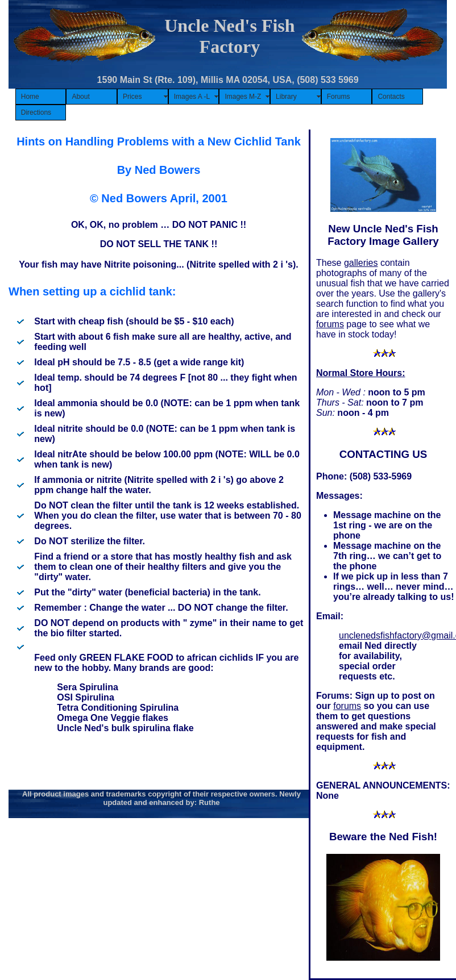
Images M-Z (243, 97)
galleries (361, 263)
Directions (36, 112)
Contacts (391, 97)
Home (30, 97)
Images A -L (192, 97)
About (80, 97)
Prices (132, 97)
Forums (339, 97)
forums (330, 324)
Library (286, 97)
